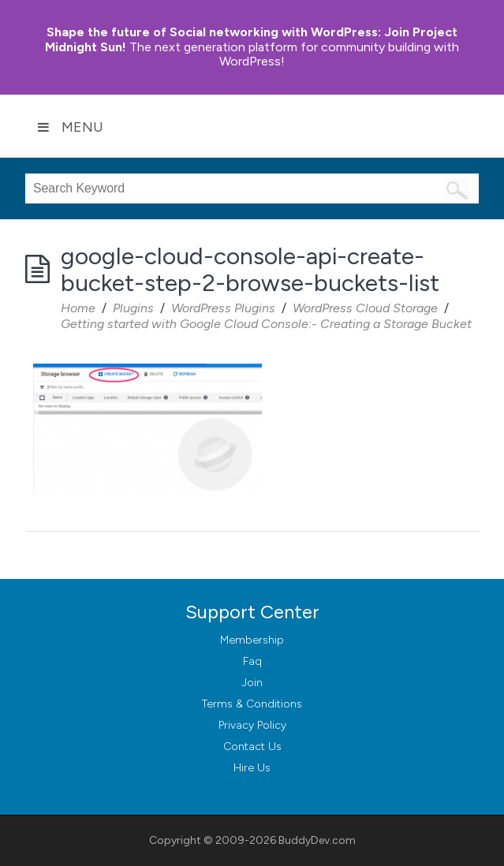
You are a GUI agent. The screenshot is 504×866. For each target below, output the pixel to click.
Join (252, 683)
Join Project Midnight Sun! (251, 39)
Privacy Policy (252, 725)
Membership (252, 640)
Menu (70, 127)
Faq (252, 661)
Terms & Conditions (252, 704)
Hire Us (252, 768)
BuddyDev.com (317, 840)
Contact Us (252, 747)
